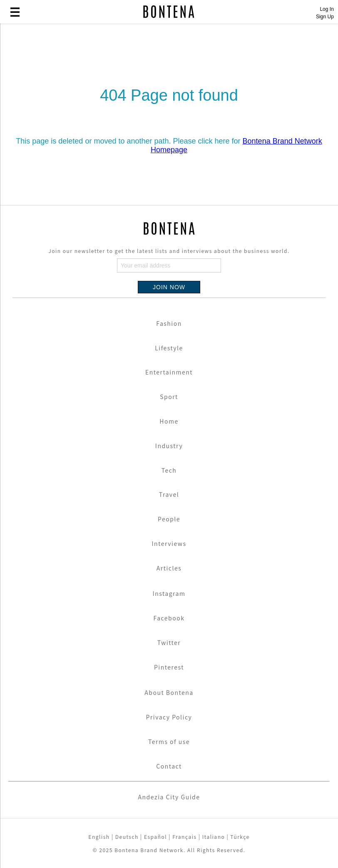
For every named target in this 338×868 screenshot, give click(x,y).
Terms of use (169, 742)
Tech (169, 470)
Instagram (169, 593)
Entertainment (169, 372)
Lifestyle (169, 348)
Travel (169, 494)
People (169, 519)
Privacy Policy (169, 717)
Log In (327, 9)
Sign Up (325, 17)
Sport (169, 397)
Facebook (169, 618)
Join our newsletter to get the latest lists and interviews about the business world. (169, 251)
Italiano (214, 837)
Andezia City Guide (169, 797)
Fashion (169, 323)
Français (184, 837)
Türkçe (240, 837)
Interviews (169, 543)
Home (169, 421)
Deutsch (127, 837)
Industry (169, 446)
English (99, 837)
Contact (169, 766)
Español (155, 837)
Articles (169, 568)
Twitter (169, 642)
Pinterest (169, 667)
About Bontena (169, 692)
